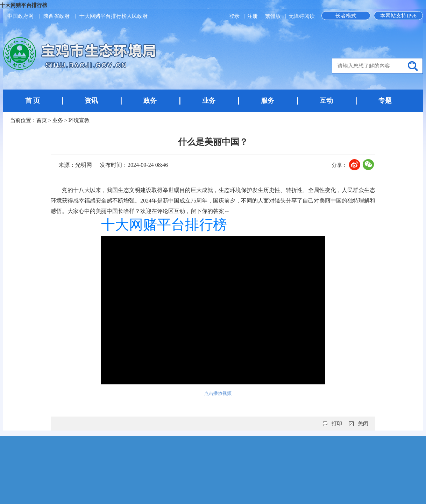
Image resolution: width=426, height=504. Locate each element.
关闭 (363, 424)
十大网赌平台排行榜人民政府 (113, 16)
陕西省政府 (56, 16)
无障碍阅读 (302, 16)
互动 (326, 101)
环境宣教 (79, 120)
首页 (42, 120)
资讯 (91, 101)
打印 (337, 424)
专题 (385, 101)
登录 (235, 16)
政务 (150, 101)
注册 (253, 16)
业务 (209, 101)
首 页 (33, 101)
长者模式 (346, 16)
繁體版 (273, 16)
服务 (268, 101)
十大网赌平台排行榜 (24, 5)
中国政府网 (20, 16)
